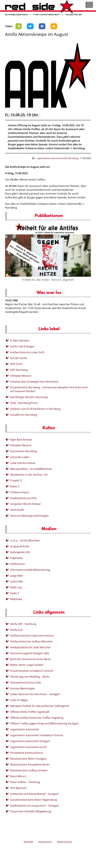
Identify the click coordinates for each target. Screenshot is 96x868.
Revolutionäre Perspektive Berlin (30, 765)
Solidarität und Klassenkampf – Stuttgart (34, 794)
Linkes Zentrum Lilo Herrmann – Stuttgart (35, 694)
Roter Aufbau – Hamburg (25, 782)
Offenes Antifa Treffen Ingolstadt (30, 712)
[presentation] (9, 252)
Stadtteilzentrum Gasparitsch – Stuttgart (35, 806)
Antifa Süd (16, 630)
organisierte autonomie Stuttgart (30, 741)
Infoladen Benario (21, 376)
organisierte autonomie (24, 729)
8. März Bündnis (20, 341)
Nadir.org (16, 587)
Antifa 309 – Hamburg (23, 624)
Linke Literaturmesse (23, 463)
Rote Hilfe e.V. (18, 776)
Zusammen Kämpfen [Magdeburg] (31, 811)
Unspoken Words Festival (25, 504)
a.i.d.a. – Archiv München (25, 541)
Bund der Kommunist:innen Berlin (31, 659)
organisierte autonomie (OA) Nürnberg (57, 158)
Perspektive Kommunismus (27, 753)
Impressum (45, 842)
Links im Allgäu (19, 700)
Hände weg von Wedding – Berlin (30, 677)
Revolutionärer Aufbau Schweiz (29, 770)
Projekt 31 (16, 480)
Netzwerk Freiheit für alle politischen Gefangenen (40, 706)
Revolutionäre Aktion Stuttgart (28, 759)
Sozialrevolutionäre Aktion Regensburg (34, 800)
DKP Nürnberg (19, 370)
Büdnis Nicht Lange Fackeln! (27, 665)
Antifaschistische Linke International (32, 636)
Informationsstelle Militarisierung (30, 570)
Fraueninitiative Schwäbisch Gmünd (32, 671)
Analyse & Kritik (20, 546)
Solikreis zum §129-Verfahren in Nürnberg (35, 409)
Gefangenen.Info (20, 552)
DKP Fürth (16, 364)
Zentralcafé (17, 510)
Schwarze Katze (20, 492)
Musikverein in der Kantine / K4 (29, 475)
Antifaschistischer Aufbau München (31, 641)
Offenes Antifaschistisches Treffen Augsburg (37, 718)
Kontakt (28, 842)
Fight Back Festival (21, 440)
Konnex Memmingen (23, 688)
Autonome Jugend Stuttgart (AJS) (30, 653)
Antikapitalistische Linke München (30, 647)
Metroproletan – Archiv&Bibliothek (31, 469)
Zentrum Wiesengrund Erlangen (29, 516)
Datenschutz (65, 842)
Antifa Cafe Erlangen (22, 346)
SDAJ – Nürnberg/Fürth (24, 403)
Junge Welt (17, 576)
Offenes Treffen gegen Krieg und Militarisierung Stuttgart (44, 723)
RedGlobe (16, 599)
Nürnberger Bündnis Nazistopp (29, 397)
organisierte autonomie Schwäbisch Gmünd (37, 735)
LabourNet (17, 581)
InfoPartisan (18, 564)
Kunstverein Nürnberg (24, 451)
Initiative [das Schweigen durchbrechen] (34, 382)
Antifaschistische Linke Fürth (27, 352)
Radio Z (15, 486)
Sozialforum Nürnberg (24, 415)
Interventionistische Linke (26, 683)
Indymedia (16, 558)
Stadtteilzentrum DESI (23, 498)
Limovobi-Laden (20, 457)
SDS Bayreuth (18, 788)
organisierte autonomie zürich (28, 747)
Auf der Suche (19, 358)
